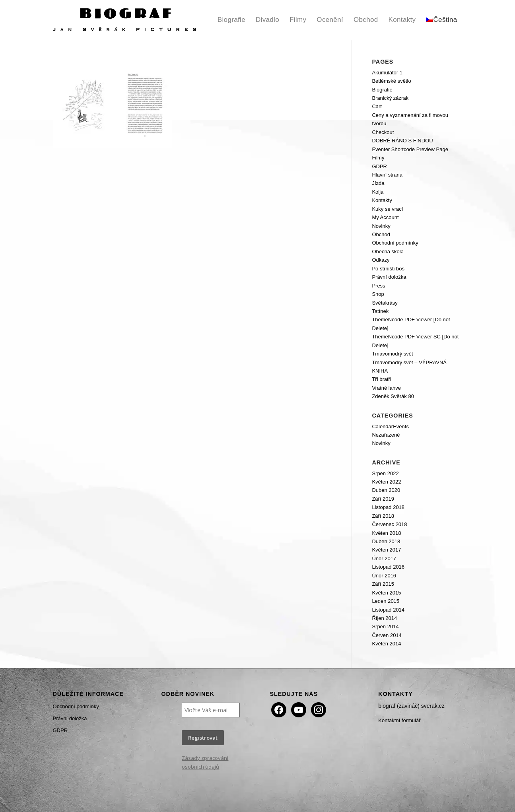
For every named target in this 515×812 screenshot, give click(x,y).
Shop (378, 294)
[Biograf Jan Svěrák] (124, 20)
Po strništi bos (388, 269)
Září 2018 (383, 516)
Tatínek (380, 311)
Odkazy (381, 260)
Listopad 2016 (388, 567)
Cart (377, 106)
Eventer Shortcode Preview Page (410, 149)
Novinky (381, 226)
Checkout (383, 132)
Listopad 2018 (388, 507)
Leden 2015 (386, 601)
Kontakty (382, 200)
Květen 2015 (386, 593)
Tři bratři (381, 379)
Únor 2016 (384, 576)
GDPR (379, 166)
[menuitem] (231, 20)
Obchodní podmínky (395, 243)
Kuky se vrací (387, 209)
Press (378, 286)
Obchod (381, 234)
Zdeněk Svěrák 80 (393, 396)
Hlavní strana (387, 175)
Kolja (378, 192)
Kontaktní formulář (399, 720)
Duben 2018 (386, 541)
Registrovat (203, 738)
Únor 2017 (384, 558)
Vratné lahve (386, 388)
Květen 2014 (386, 644)
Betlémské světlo (391, 81)
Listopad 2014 (388, 610)
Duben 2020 (386, 490)
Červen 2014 (387, 635)
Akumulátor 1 (387, 73)
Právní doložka (389, 277)
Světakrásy (385, 303)
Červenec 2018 (389, 524)
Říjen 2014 (384, 618)
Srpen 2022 (385, 473)
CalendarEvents (390, 426)
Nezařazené (386, 435)
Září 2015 (383, 584)
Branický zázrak (390, 98)
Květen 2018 (386, 533)
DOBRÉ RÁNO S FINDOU (402, 141)
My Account (385, 217)
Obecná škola (388, 252)
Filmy (378, 158)
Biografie (382, 90)
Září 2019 (383, 499)
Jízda (378, 183)
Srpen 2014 (385, 626)
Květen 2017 (386, 550)
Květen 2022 (386, 482)
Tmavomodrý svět (392, 354)
